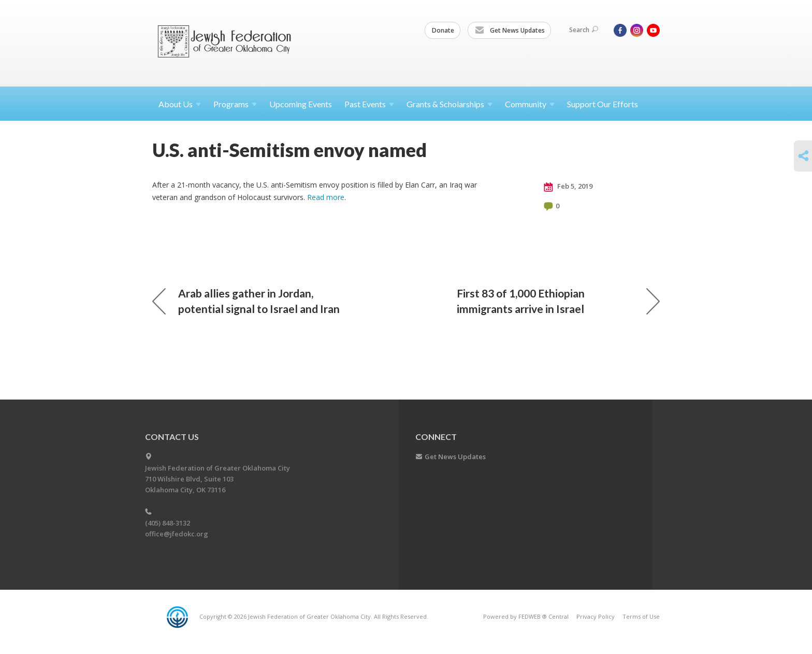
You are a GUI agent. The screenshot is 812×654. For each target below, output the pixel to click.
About (180, 104)
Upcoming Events (301, 104)
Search (584, 30)
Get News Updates (510, 31)
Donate (443, 30)
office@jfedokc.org (177, 534)
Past (369, 104)
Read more (326, 197)
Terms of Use (641, 616)
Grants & (450, 104)
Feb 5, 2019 (568, 187)
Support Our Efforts (603, 104)
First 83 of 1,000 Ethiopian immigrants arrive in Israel (558, 301)
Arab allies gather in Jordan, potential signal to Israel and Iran (246, 301)
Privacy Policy (596, 616)
